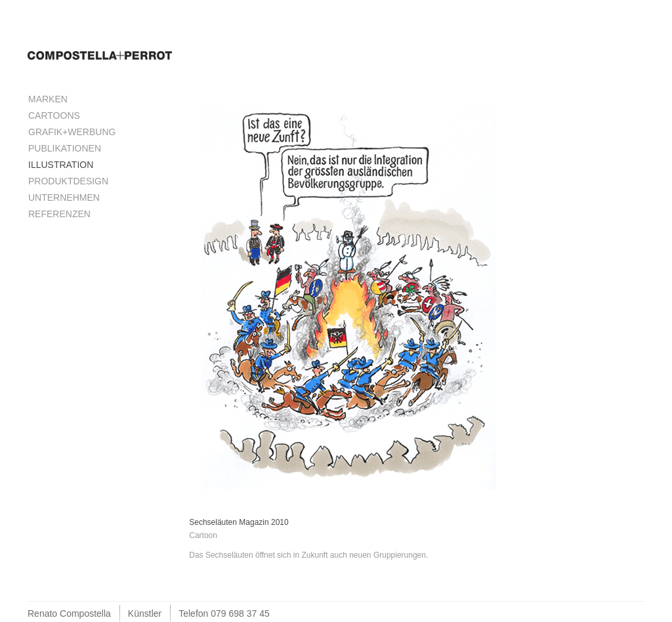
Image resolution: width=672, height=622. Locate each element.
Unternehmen (64, 197)
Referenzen (59, 214)
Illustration (61, 165)
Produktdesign (68, 181)
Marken (48, 99)
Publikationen (65, 148)
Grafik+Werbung (72, 132)
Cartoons (54, 115)
